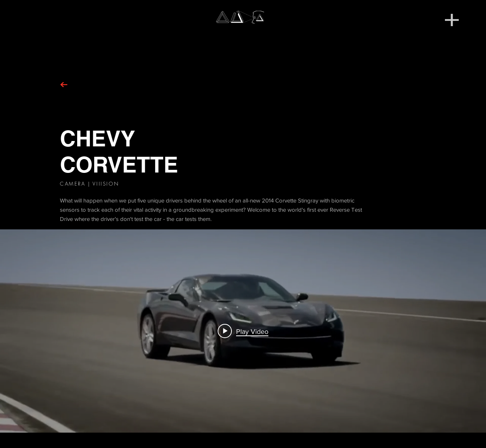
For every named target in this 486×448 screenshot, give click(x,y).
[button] (452, 20)
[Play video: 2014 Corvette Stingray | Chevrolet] (243, 331)
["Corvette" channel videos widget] (243, 331)
